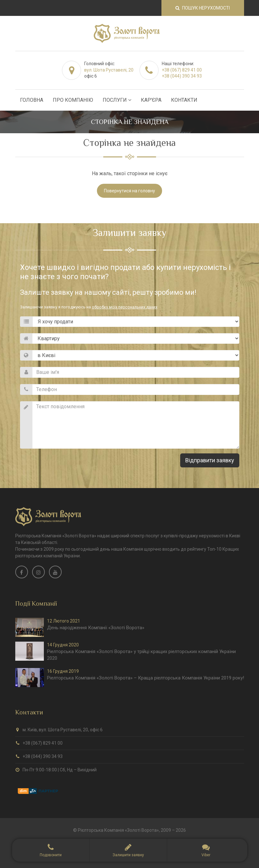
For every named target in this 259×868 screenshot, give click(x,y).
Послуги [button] (117, 100)
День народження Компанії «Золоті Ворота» (96, 628)
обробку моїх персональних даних (125, 307)
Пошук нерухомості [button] (203, 8)
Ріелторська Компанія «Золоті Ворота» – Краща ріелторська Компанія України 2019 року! (146, 678)
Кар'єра (151, 100)
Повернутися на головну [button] (129, 191)
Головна (32, 100)
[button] (128, 850)
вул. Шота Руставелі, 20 (109, 70)
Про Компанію (73, 100)
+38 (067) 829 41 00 (182, 70)
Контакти (184, 100)
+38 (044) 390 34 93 (182, 76)
